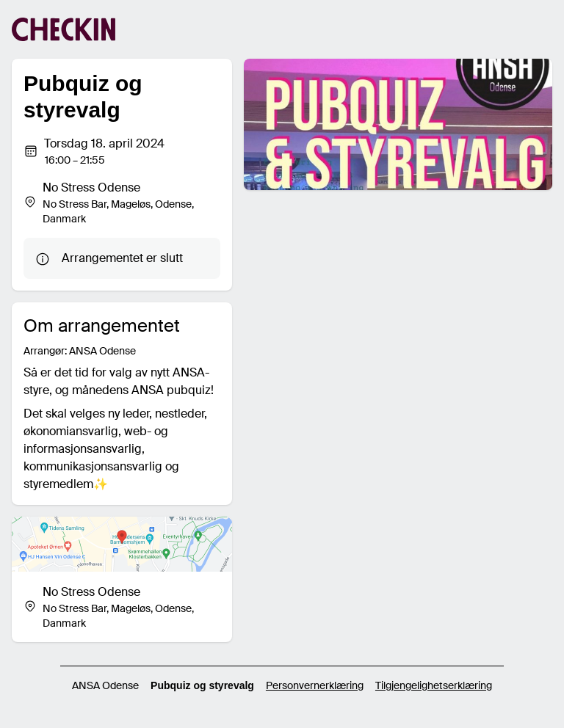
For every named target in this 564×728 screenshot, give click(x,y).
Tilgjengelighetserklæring (434, 685)
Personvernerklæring (315, 685)
